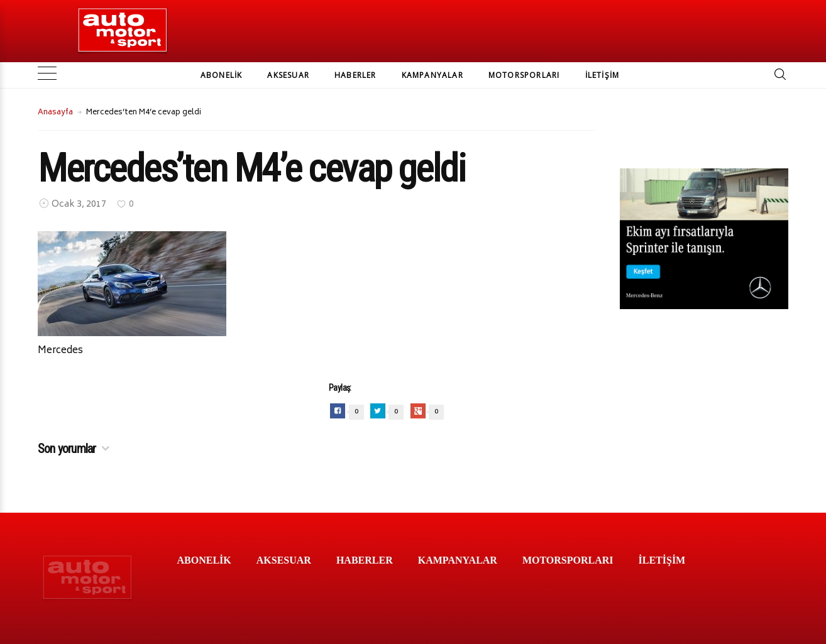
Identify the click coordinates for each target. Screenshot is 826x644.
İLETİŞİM (603, 75)
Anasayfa (55, 113)
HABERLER (355, 75)
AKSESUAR (288, 75)
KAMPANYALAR (432, 75)
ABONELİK (222, 75)
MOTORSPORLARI (524, 75)
